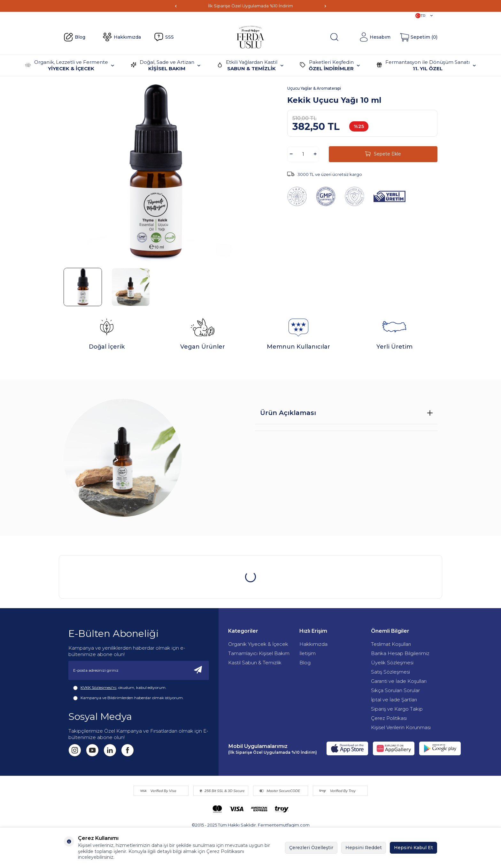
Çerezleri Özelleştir (311, 848)
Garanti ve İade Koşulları (399, 681)
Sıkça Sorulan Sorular (395, 690)
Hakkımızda (122, 37)
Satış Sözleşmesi (390, 672)
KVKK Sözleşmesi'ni (98, 687)
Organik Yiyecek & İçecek (258, 644)
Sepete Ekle (383, 154)
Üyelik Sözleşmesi (392, 663)
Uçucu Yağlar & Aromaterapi (314, 88)
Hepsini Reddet (364, 848)
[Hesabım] (375, 37)
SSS (164, 37)
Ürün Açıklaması (288, 413)
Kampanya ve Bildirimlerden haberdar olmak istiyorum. (128, 698)
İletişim (308, 653)
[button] (176, 6)
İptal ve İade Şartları (394, 700)
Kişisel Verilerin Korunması (401, 727)
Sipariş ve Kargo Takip (397, 709)
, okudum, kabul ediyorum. (120, 688)
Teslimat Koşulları (391, 644)
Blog (74, 37)
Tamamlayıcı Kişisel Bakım (259, 653)
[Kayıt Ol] (198, 670)
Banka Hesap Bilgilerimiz (400, 653)
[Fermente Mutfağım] (250, 37)
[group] (155, 172)
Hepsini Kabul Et (413, 848)
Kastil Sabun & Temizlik (255, 663)
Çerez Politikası (389, 718)
